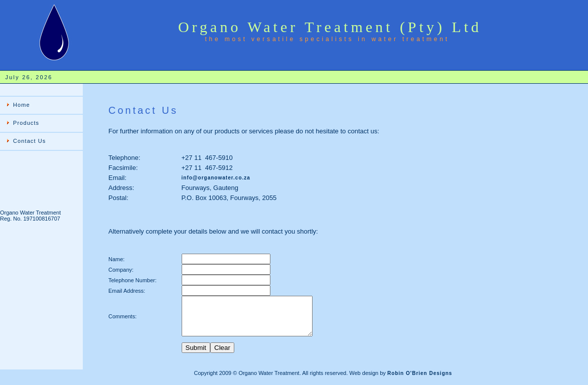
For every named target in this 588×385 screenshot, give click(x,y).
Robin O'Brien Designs (420, 381)
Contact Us (29, 141)
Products (26, 123)
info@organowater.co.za (216, 178)
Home (22, 105)
